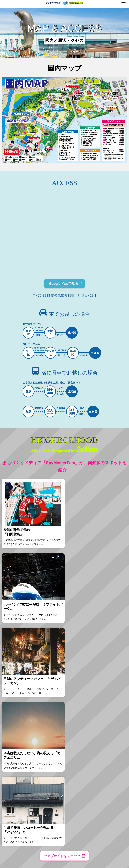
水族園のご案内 (17, 745)
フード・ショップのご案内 (21, 764)
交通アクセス (53, 745)
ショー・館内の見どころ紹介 (22, 741)
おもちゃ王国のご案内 (19, 749)
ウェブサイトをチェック (62, 709)
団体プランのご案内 (18, 760)
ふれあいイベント (54, 738)
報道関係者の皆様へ (100, 752)
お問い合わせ (98, 749)
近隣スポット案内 (54, 749)
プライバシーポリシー (101, 745)
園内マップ (52, 741)
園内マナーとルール (18, 738)
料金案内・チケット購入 (20, 734)
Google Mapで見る (64, 285)
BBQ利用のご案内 (18, 756)
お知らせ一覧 (98, 734)
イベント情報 (53, 734)
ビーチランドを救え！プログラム (105, 741)
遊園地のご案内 (17, 752)
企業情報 (96, 738)
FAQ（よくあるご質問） (57, 752)
